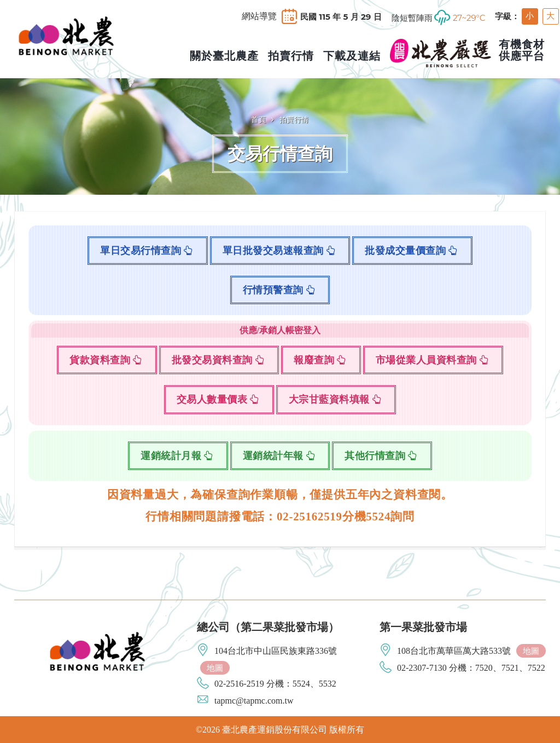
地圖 (215, 668)
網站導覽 (259, 16)
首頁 (258, 119)
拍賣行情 (294, 119)
